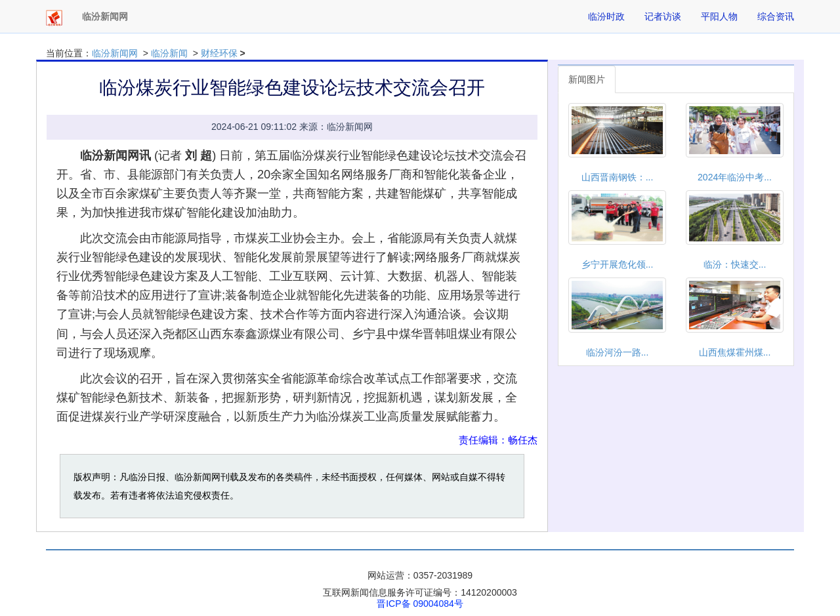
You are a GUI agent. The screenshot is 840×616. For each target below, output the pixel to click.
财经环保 (219, 53)
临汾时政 (606, 16)
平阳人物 (719, 16)
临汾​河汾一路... (618, 352)
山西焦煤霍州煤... (735, 352)
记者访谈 (663, 16)
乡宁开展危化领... (618, 264)
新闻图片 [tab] (587, 79)
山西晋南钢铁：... (618, 177)
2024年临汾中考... (735, 177)
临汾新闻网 (115, 53)
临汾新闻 (169, 53)
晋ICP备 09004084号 (420, 604)
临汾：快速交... (735, 264)
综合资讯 (776, 16)
